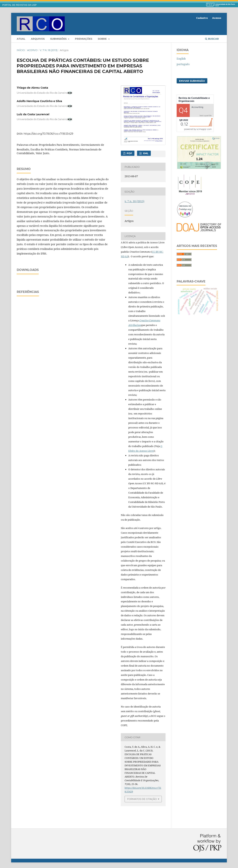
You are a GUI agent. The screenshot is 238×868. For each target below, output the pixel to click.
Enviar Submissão (192, 81)
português (183, 64)
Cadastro (202, 18)
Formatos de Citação (142, 799)
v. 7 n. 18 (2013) (49, 50)
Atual (21, 39)
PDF (129, 153)
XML (145, 153)
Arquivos (38, 39)
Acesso (217, 18)
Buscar (212, 39)
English (181, 59)
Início (21, 50)
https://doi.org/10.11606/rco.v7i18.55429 (48, 134)
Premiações (84, 39)
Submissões (59, 39)
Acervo (32, 50)
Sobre (103, 39)
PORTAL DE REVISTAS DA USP (20, 5)
